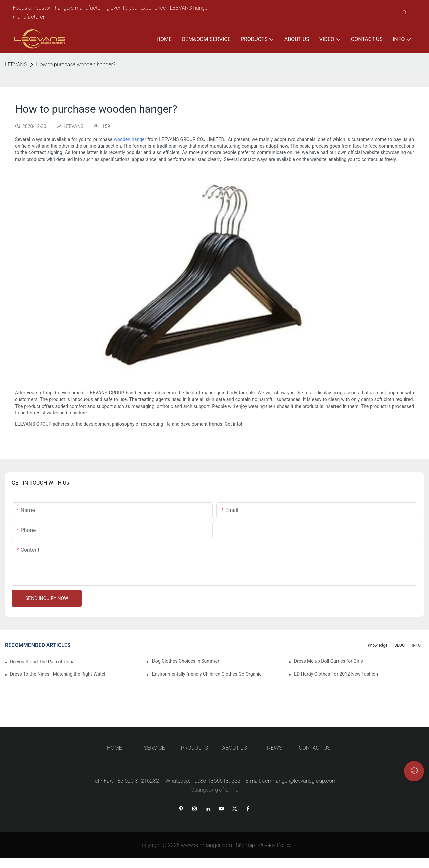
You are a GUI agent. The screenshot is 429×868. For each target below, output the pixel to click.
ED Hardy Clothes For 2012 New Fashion (336, 674)
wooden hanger (130, 139)
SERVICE (155, 748)
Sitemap (245, 845)
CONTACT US (315, 748)
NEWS (274, 748)
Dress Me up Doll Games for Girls (328, 661)
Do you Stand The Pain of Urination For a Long (41, 662)
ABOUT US (235, 748)
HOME (114, 748)
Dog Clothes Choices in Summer (185, 661)
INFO (416, 645)
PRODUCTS (195, 748)
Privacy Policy (275, 845)
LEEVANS (16, 65)
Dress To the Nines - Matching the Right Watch (58, 674)
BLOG (400, 645)
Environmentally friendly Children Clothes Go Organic (207, 674)
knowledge (378, 645)
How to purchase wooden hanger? (76, 65)
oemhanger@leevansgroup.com (300, 781)
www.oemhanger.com (207, 845)
